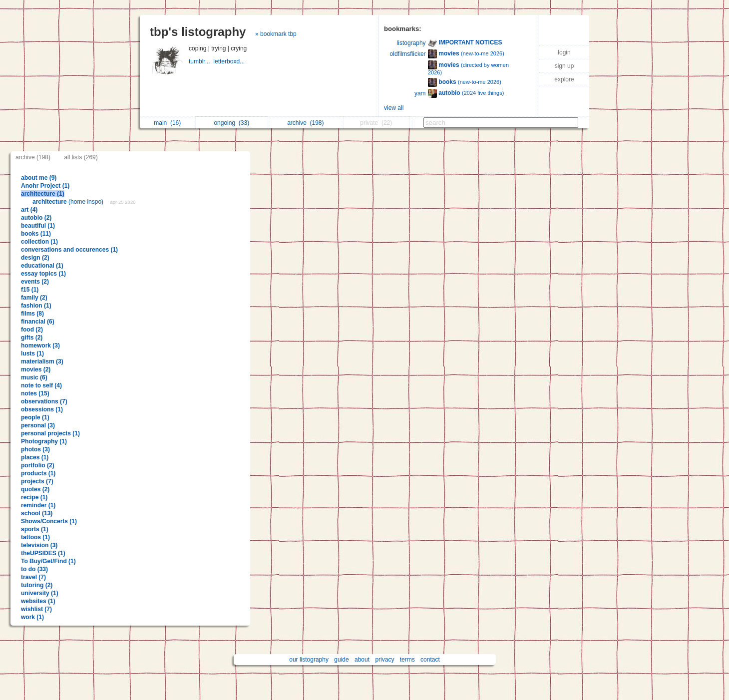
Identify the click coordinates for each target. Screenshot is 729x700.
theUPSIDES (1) (43, 553)
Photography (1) (44, 441)
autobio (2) (36, 218)
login (564, 52)
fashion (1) (36, 306)
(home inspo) (69, 202)
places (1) (35, 457)
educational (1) (42, 266)
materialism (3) (42, 361)
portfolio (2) (38, 465)
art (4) (29, 210)
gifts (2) (32, 338)
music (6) (34, 377)
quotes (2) (35, 489)
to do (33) (34, 569)
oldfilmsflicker (408, 54)
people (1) (35, 417)
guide (341, 660)
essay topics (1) (43, 274)
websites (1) (38, 601)
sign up (564, 66)
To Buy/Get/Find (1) (48, 561)
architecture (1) (43, 194)
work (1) (32, 617)
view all (394, 108)
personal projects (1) (50, 433)
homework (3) (40, 346)
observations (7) (44, 401)
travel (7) (33, 577)
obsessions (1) (42, 409)
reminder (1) (38, 505)
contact (430, 660)
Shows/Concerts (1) (49, 521)
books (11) (36, 234)
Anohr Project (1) (45, 186)
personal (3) (38, 425)
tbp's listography (198, 32)
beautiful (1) (38, 226)
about (362, 660)
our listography (309, 660)
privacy (384, 660)
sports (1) (35, 529)
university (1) (40, 593)
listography (411, 43)
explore (564, 79)
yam (420, 93)
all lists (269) (81, 157)
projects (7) (37, 481)
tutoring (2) (37, 585)
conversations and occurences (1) (69, 250)
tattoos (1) (35, 537)
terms (407, 660)
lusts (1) (32, 353)
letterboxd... (230, 61)
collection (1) (39, 242)
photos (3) (35, 449)
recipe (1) (34, 497)
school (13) (37, 513)
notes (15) (35, 393)
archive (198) (33, 157)
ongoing (231, 123)
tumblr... (201, 61)
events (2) (35, 282)
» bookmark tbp (276, 34)
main (167, 123)
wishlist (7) (36, 609)
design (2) (35, 258)
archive (305, 123)
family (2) (34, 298)
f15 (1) (30, 290)
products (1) (38, 473)
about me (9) (39, 178)
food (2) (32, 330)
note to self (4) (41, 385)
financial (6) (38, 322)
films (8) (32, 314)
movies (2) (36, 369)
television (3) (39, 545)
